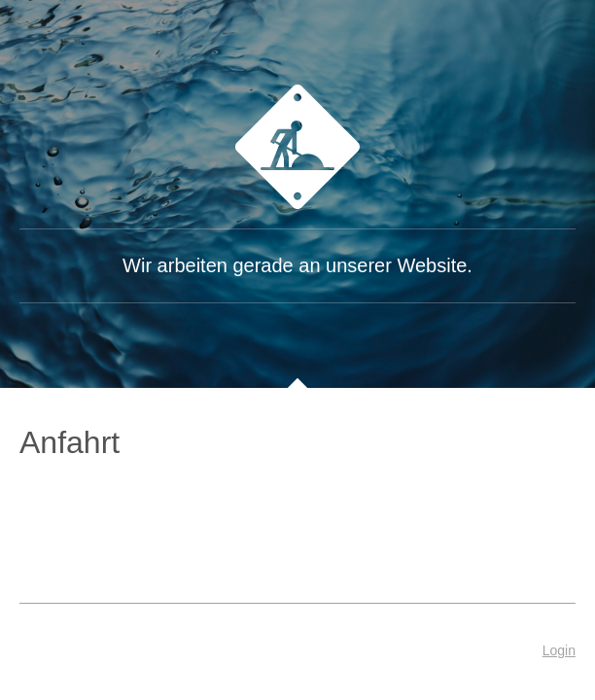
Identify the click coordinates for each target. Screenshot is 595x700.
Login (559, 650)
